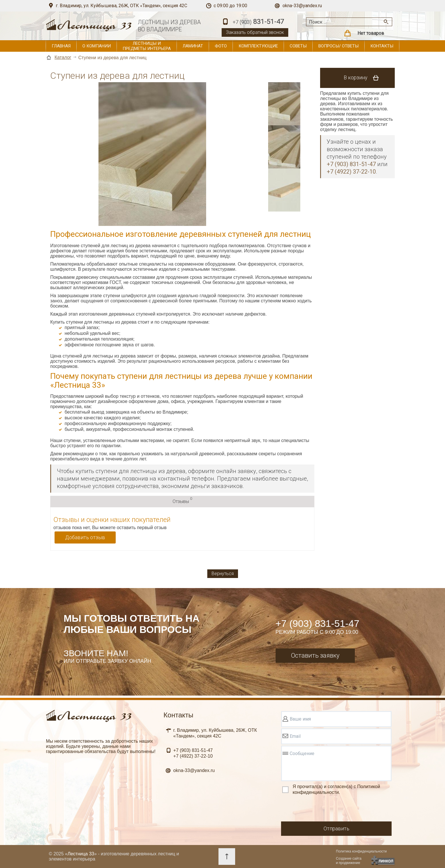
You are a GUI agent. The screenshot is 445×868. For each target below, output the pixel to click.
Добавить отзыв (85, 537)
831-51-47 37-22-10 (193, 753)
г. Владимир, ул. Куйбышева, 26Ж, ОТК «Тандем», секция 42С (121, 6)
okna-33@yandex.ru (302, 6)
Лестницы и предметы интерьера (147, 46)
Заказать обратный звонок (255, 32)
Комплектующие (258, 46)
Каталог (63, 57)
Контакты (382, 46)
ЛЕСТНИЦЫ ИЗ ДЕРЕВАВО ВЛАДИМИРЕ (169, 26)
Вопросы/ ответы (338, 46)
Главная (61, 46)
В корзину (363, 78)
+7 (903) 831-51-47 (318, 623)
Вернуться (223, 574)
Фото (221, 46)
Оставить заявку (315, 655)
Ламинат (193, 46)
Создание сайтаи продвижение (349, 861)
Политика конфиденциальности (361, 851)
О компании (97, 46)
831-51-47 (258, 22)
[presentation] (325, 809)
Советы (298, 46)
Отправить (336, 828)
